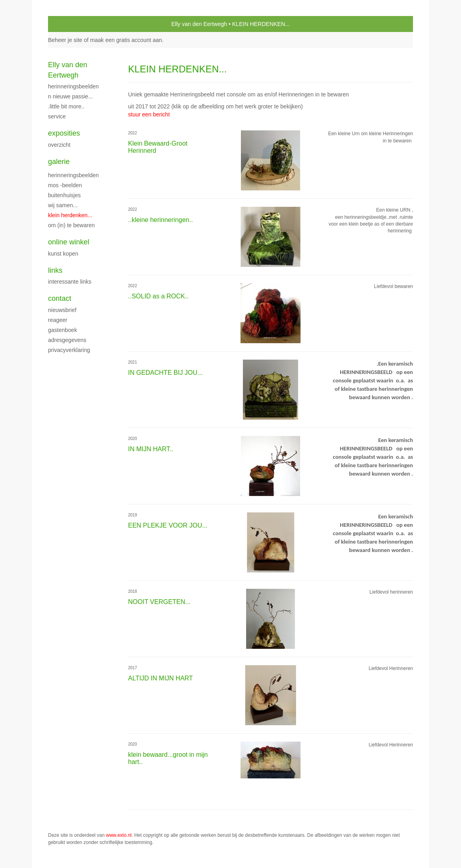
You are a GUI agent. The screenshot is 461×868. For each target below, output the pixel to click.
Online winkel (69, 242)
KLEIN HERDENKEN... (70, 215)
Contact (60, 298)
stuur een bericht (149, 114)
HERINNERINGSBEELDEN (73, 86)
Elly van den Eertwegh (199, 24)
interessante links (70, 282)
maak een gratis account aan (126, 40)
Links (55, 270)
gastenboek (62, 330)
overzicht (59, 145)
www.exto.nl (119, 835)
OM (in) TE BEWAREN (71, 225)
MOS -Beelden (65, 185)
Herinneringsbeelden (73, 175)
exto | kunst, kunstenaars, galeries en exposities (71, 24)
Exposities (64, 133)
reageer (58, 320)
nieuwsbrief (62, 310)
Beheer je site (65, 40)
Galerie (59, 162)
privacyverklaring (69, 350)
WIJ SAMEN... (63, 205)
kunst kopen (63, 254)
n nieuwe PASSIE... (70, 96)
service (57, 116)
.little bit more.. (66, 106)
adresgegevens (67, 340)
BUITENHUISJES (64, 195)
